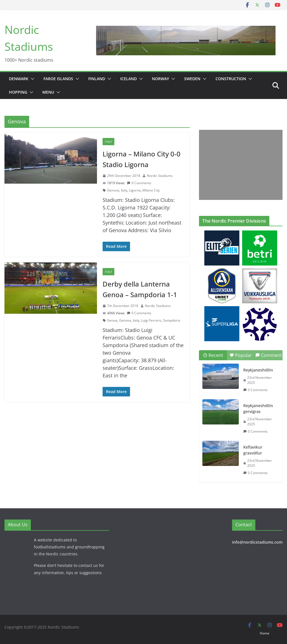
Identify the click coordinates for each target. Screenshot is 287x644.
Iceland (129, 79)
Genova (113, 190)
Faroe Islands (58, 79)
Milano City (151, 190)
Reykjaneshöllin (258, 370)
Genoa (112, 320)
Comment (269, 355)
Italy (108, 142)
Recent (213, 355)
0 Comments (139, 183)
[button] (31, 79)
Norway (160, 79)
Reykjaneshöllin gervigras (258, 408)
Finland (97, 79)
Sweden (192, 79)
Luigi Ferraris (151, 320)
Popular (241, 355)
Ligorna (135, 190)
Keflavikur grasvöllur (253, 450)
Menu (48, 92)
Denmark (19, 79)
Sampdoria (172, 320)
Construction (231, 79)
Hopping (18, 92)
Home (265, 633)
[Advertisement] (239, 165)
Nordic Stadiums (160, 176)
